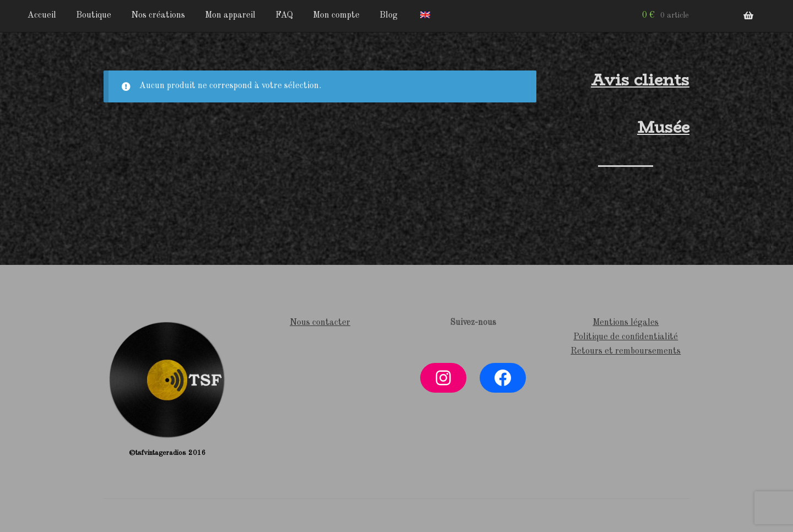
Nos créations (158, 15)
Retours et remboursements (626, 351)
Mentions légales (626, 323)
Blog (389, 15)
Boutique (94, 15)
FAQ (284, 15)
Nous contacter (320, 323)
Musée (663, 127)
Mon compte (336, 15)
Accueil (42, 15)
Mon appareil (230, 15)
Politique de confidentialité (626, 337)
